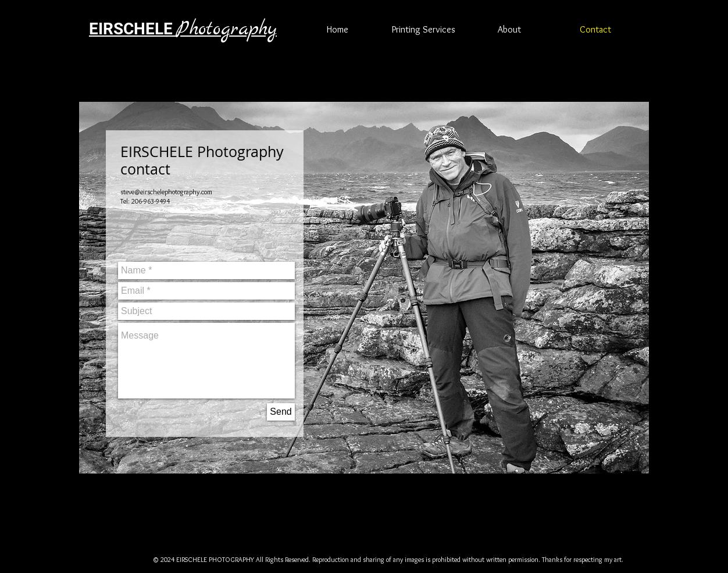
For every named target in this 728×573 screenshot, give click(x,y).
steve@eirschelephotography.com (166, 192)
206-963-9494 (151, 201)
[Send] (281, 412)
